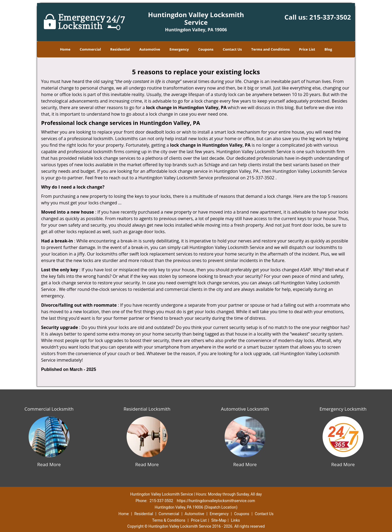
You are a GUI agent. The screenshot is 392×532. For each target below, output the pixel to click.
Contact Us (232, 49)
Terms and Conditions (270, 49)
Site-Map (219, 520)
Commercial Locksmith (49, 409)
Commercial (90, 49)
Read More (49, 464)
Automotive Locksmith (245, 409)
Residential (120, 49)
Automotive (150, 49)
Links (235, 520)
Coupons (206, 49)
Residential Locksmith (147, 409)
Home (65, 49)
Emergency (179, 49)
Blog (328, 49)
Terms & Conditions (169, 520)
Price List (307, 49)
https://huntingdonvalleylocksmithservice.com (216, 501)
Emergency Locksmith (343, 409)
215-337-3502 (330, 17)
